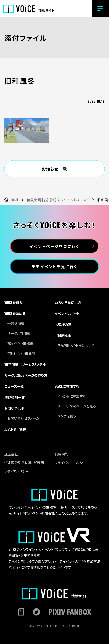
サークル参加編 (19, 333)
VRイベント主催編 (20, 343)
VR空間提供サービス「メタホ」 (26, 364)
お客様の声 (63, 324)
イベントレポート (67, 313)
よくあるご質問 (15, 430)
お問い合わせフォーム (23, 418)
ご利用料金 (63, 336)
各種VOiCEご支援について (76, 345)
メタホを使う (67, 416)
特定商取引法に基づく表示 (24, 463)
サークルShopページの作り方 (26, 375)
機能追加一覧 (15, 397)
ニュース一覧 (14, 386)
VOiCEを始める (15, 313)
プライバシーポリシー (70, 463)
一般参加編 (16, 323)
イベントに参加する (72, 396)
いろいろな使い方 (68, 302)
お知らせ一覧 (54, 169)
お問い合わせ (14, 408)
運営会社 (11, 454)
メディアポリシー (17, 471)
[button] (100, 9)
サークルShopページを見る (77, 406)
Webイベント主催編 (21, 353)
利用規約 (61, 454)
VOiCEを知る (13, 302)
